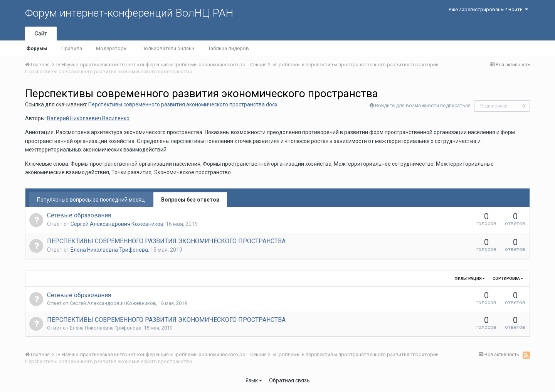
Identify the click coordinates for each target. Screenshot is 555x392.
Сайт (41, 34)
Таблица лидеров (229, 48)
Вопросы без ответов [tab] (190, 200)
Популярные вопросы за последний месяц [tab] (91, 200)
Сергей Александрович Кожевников (117, 224)
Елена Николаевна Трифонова (109, 250)
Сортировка (508, 278)
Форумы (37, 48)
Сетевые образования (79, 215)
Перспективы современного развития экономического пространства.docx (183, 104)
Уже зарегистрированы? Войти (488, 9)
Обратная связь (289, 380)
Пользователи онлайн (168, 48)
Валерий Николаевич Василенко (88, 118)
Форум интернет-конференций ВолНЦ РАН (129, 13)
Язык (254, 380)
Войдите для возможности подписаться (423, 105)
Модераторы (112, 48)
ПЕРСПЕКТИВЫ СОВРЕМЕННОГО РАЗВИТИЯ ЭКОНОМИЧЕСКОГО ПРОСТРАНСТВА (166, 241)
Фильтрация (470, 278)
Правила (72, 48)
